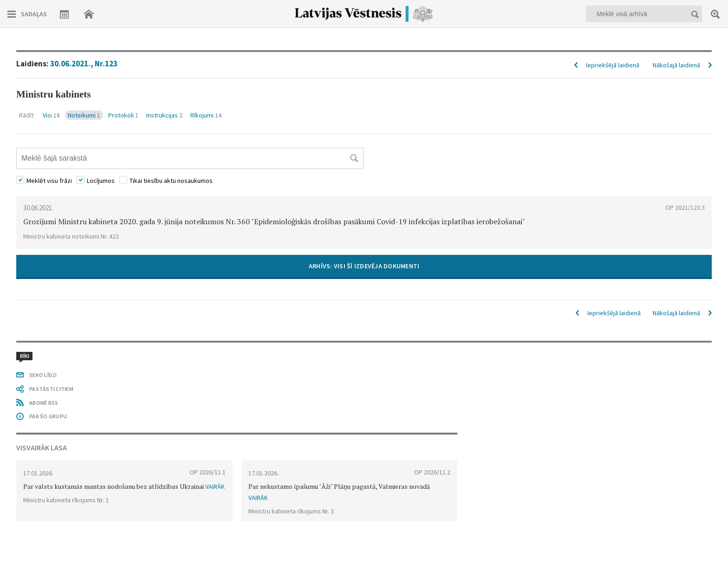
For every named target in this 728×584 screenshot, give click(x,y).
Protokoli (123, 115)
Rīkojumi (206, 115)
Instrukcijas (164, 115)
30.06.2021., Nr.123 (84, 64)
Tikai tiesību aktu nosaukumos (171, 181)
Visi (51, 115)
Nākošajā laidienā (676, 65)
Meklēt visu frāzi (49, 181)
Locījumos (101, 181)
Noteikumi (84, 115)
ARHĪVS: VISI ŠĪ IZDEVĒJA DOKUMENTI (364, 266)
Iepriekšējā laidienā (613, 65)
